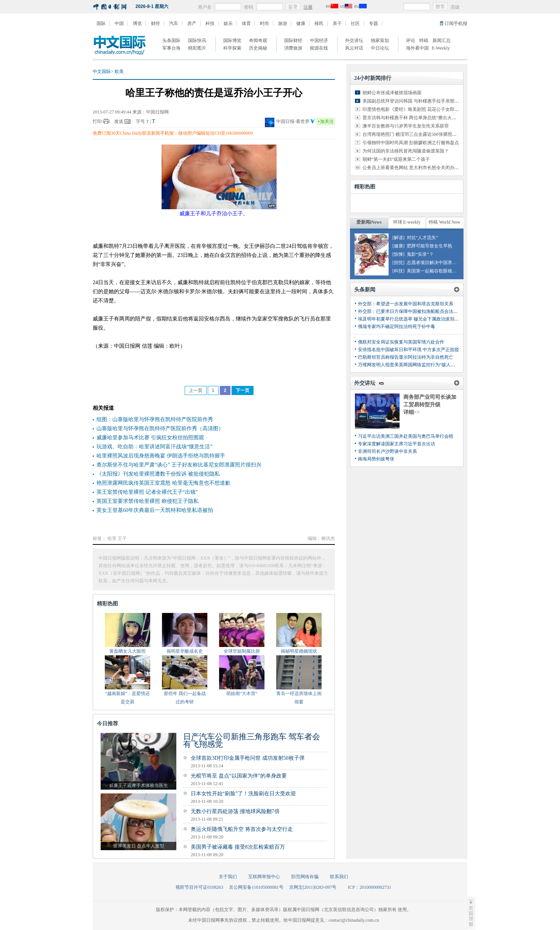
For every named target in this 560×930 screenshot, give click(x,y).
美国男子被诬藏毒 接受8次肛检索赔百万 (238, 847)
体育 (246, 23)
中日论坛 (380, 48)
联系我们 (339, 877)
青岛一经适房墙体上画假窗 (299, 698)
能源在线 (319, 48)
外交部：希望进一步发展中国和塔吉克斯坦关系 (406, 304)
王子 (122, 538)
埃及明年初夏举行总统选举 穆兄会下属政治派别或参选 (413, 319)
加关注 (326, 121)
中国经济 (319, 40)
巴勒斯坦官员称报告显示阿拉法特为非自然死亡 (406, 357)
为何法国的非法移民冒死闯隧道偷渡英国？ (406, 151)
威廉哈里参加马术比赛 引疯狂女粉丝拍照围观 (150, 438)
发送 (119, 121)
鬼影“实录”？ (420, 254)
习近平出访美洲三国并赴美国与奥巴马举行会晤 (406, 436)
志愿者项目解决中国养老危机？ (439, 263)
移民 (319, 23)
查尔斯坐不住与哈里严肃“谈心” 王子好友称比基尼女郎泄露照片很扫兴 (179, 465)
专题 (373, 23)
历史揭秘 (258, 48)
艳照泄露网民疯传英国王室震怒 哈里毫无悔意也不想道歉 (163, 483)
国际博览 (232, 40)
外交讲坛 (354, 40)
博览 (137, 23)
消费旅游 (293, 48)
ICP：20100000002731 (369, 887)
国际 (101, 23)
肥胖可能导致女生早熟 (429, 246)
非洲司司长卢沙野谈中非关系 (387, 451)
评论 (411, 40)
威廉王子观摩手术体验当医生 (138, 785)
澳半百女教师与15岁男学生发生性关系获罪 (406, 126)
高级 (455, 7)
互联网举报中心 (264, 877)
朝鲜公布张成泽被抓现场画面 (392, 93)
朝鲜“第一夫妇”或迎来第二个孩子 (396, 159)
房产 (192, 23)
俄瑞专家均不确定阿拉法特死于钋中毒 (397, 327)
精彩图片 (197, 48)
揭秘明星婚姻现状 (299, 651)
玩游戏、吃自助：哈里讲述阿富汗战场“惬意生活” (154, 447)
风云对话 (354, 48)
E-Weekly (441, 48)
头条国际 (171, 40)
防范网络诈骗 (305, 877)
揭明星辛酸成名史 (185, 651)
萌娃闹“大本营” (242, 694)
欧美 (119, 72)
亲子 (337, 23)
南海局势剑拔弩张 (376, 459)
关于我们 (228, 877)
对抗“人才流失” (422, 238)
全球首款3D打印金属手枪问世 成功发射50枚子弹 (248, 758)
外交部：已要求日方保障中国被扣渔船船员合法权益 (410, 311)
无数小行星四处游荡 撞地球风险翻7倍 (235, 811)
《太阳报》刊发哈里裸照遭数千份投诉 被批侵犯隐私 (158, 474)
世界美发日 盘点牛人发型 (139, 846)
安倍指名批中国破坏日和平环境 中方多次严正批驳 (408, 350)
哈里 (112, 538)
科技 (210, 23)
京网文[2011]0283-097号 (313, 887)
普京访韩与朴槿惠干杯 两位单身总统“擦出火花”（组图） (420, 118)
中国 (119, 23)
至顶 (470, 913)
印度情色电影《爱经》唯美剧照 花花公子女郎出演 (413, 109)
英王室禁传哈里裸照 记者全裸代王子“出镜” (147, 492)
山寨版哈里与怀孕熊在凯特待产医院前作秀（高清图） (160, 428)
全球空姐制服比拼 (242, 651)
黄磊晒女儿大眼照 (128, 651)
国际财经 (293, 40)
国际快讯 (197, 40)
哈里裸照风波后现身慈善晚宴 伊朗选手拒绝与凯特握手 (161, 456)
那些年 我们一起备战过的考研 (185, 698)
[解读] (398, 238)
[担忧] (398, 263)
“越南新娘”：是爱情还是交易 (128, 698)
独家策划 (380, 40)
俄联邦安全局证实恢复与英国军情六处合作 (401, 342)
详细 (412, 412)
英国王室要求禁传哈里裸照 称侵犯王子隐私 (148, 501)
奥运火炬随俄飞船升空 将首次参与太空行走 (242, 829)
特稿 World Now (444, 222)
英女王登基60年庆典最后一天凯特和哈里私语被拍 (155, 510)
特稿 (424, 40)
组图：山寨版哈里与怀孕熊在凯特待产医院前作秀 (155, 419)
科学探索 (232, 48)
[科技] (398, 271)
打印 (97, 121)
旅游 (283, 23)
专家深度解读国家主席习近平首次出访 (397, 444)
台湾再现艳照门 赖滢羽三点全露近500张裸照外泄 (412, 134)
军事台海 (171, 48)
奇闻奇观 (258, 40)
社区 (355, 23)
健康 (301, 23)
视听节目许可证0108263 (199, 887)
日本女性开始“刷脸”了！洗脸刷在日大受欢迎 (243, 794)
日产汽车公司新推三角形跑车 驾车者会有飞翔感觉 (252, 740)
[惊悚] (398, 254)
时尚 (264, 23)
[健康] (398, 246)
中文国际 (102, 72)
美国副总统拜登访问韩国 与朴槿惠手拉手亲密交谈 (413, 101)
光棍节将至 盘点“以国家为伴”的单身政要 (239, 776)
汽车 (174, 23)
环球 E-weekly (407, 222)
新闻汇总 (442, 40)
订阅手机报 (456, 23)
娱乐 (228, 23)
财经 (156, 23)
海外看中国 (417, 48)
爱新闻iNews (369, 222)
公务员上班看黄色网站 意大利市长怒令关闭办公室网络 (418, 168)
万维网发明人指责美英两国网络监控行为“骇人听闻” (410, 365)
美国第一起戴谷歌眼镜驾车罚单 (439, 271)
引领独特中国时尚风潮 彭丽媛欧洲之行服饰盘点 (411, 143)
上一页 (196, 390)
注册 (308, 7)
